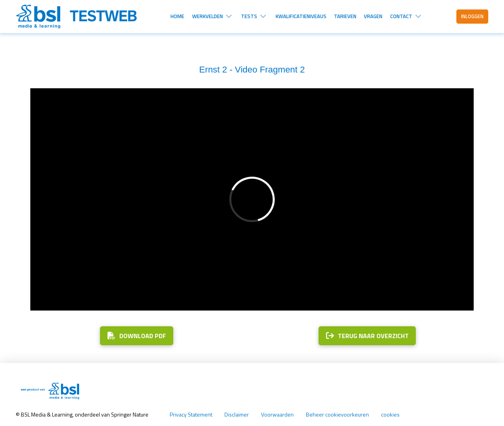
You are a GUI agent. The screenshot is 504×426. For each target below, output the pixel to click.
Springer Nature (130, 414)
